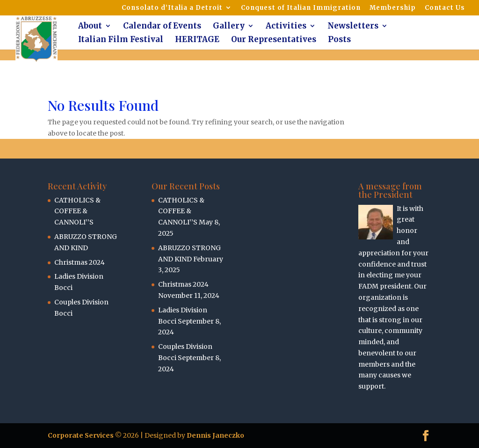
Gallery (229, 27)
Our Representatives (274, 40)
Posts (339, 40)
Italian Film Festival (121, 40)
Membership (393, 8)
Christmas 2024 (80, 262)
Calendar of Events (162, 27)
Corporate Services (81, 435)
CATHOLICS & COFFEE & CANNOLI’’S (77, 211)
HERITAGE (197, 40)
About (90, 27)
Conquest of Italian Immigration (301, 8)
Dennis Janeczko (215, 435)
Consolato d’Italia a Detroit (172, 8)
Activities (286, 27)
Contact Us (445, 8)
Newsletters (353, 27)
